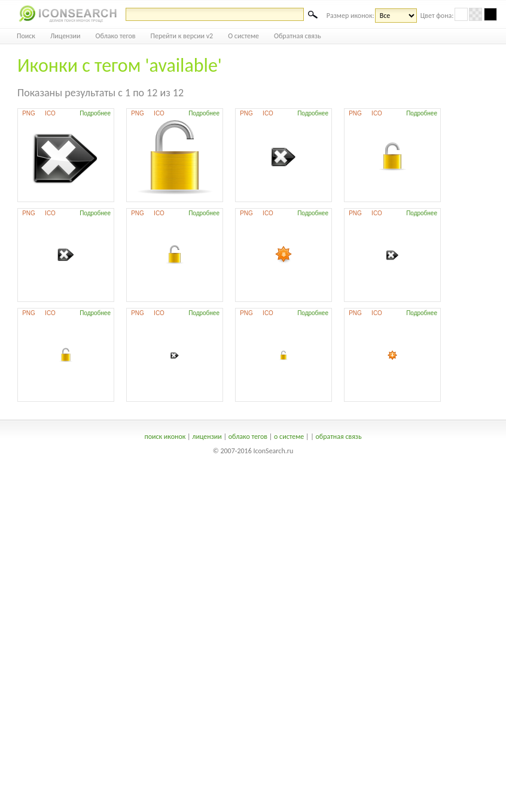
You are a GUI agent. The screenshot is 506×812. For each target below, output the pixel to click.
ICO (50, 113)
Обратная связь (298, 36)
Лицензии (65, 36)
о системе (289, 436)
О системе (243, 36)
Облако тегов (116, 36)
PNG (29, 113)
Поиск (26, 36)
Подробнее (95, 113)
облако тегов (248, 436)
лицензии (207, 436)
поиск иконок (165, 436)
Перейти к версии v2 (182, 36)
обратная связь (338, 436)
